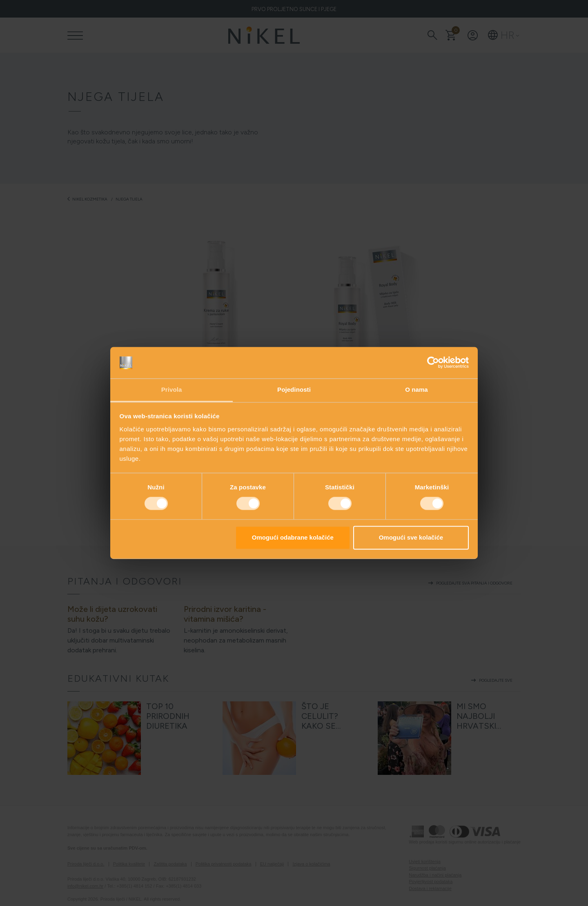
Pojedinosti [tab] (294, 389)
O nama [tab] (416, 389)
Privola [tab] (172, 389)
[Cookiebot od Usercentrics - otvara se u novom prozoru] (433, 363)
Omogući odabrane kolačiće (293, 537)
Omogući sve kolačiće (411, 537)
